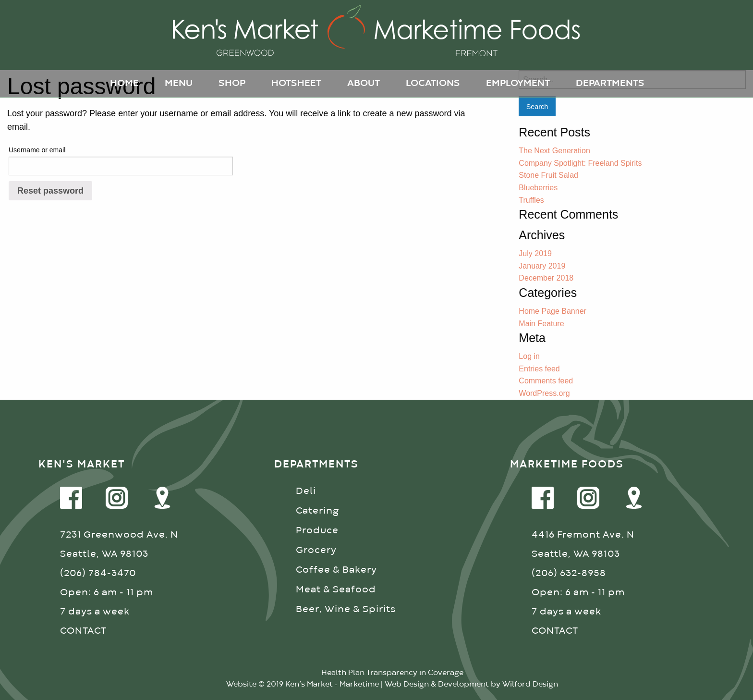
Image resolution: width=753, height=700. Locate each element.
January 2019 (542, 266)
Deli (306, 491)
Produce (317, 531)
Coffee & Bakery (336, 570)
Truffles (531, 200)
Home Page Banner (553, 311)
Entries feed (539, 369)
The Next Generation (554, 151)
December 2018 (546, 278)
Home (124, 83)
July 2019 (535, 253)
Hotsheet (296, 83)
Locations (433, 83)
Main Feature (541, 324)
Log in (529, 356)
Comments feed (546, 381)
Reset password (50, 191)
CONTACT (83, 631)
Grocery (316, 550)
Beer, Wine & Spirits (346, 609)
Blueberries (538, 188)
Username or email (37, 150)
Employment (518, 83)
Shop (232, 83)
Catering (317, 511)
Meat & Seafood (336, 590)
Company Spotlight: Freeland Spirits (580, 163)
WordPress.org (544, 393)
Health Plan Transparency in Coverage (392, 673)
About (364, 83)
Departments (610, 83)
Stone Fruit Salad (548, 175)
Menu (179, 83)
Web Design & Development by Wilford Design (471, 685)
